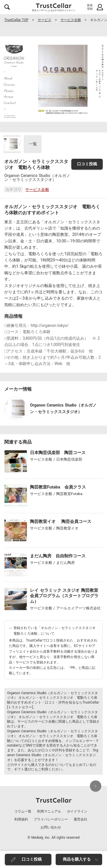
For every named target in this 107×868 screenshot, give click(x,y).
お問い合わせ (51, 827)
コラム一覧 (23, 811)
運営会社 (80, 819)
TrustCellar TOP (16, 20)
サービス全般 (71, 20)
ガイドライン (77, 811)
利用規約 (21, 819)
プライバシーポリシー (51, 819)
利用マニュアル (49, 811)
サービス (45, 20)
